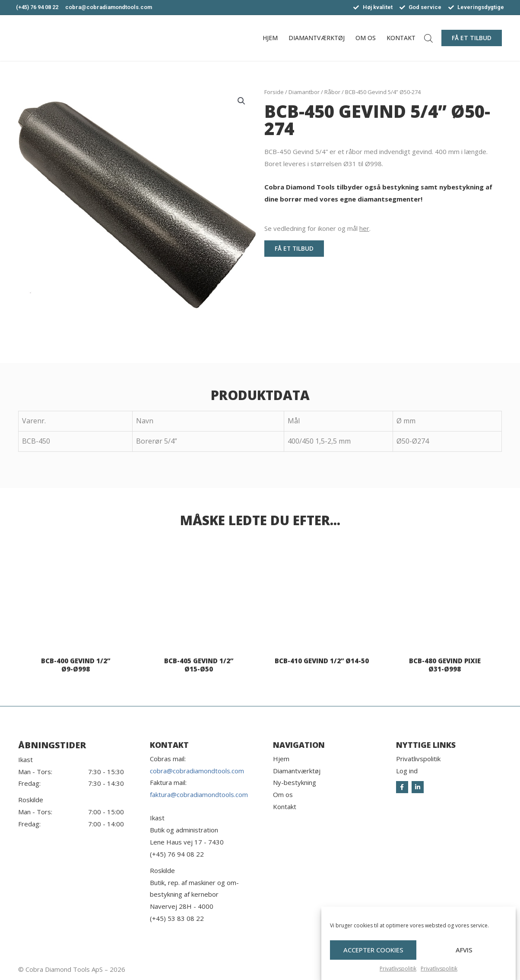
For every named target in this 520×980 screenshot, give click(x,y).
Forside (274, 92)
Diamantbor (304, 92)
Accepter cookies (373, 956)
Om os (366, 38)
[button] (472, 38)
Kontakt (401, 38)
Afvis (464, 956)
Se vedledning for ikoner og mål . (317, 228)
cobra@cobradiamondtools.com (197, 771)
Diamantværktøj (317, 38)
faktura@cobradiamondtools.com (199, 794)
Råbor (332, 92)
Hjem (270, 38)
